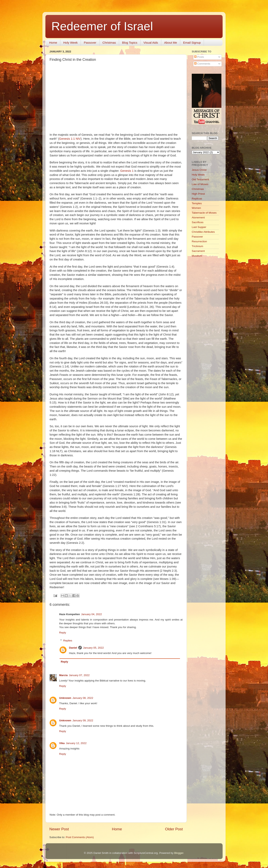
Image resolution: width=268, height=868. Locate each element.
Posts (199, 57)
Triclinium (197, 246)
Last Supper (199, 227)
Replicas (197, 199)
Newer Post (59, 829)
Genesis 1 (127, 171)
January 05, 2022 (93, 648)
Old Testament (200, 179)
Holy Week (70, 43)
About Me (171, 43)
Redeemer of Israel (102, 26)
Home (53, 43)
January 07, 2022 (79, 675)
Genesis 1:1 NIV (70, 139)
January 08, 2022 (83, 698)
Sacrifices (198, 222)
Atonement (198, 217)
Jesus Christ (199, 170)
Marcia (63, 675)
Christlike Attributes (203, 232)
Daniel (73, 648)
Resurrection (199, 241)
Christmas (109, 43)
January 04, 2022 (91, 614)
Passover (90, 43)
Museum (197, 256)
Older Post (174, 829)
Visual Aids (151, 43)
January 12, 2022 (76, 743)
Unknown (65, 698)
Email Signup (192, 43)
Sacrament (198, 251)
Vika (62, 743)
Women (196, 208)
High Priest (198, 194)
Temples (197, 203)
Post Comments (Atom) (80, 837)
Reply (63, 633)
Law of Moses (200, 184)
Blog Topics (130, 43)
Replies (68, 641)
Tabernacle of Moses (204, 213)
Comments (202, 64)
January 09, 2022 (83, 720)
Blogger (179, 853)
